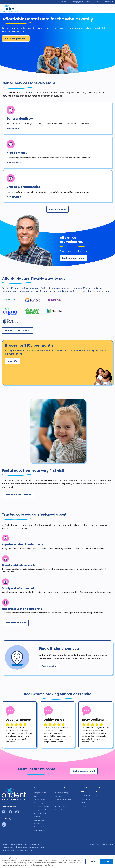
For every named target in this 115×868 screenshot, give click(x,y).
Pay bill (98, 2)
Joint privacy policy (8, 850)
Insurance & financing (63, 788)
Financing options (61, 806)
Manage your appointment (82, 2)
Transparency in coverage (26, 850)
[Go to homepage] (10, 8)
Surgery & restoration (41, 810)
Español (108, 2)
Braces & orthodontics (41, 806)
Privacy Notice (22, 847)
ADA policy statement (37, 847)
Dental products (39, 830)
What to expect (84, 789)
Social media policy (8, 847)
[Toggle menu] (111, 8)
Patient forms (86, 799)
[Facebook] (10, 813)
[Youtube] (4, 812)
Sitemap (5, 844)
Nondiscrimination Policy (34, 844)
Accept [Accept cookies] (107, 861)
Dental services (40, 788)
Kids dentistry (38, 803)
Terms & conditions (16, 844)
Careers (110, 788)
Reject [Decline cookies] (92, 861)
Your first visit (85, 796)
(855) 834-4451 (62, 2)
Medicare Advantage (62, 793)
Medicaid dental (60, 796)
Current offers (59, 810)
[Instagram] (17, 813)
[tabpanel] (19, 725)
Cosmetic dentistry (40, 827)
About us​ (98, 789)
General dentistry (40, 800)
